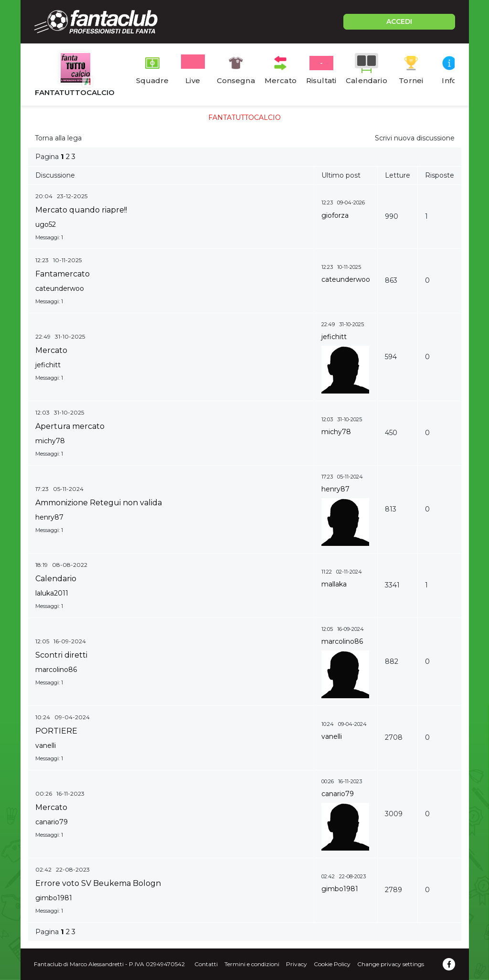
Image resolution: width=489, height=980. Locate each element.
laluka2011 (52, 593)
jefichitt (48, 365)
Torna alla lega (58, 138)
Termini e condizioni (252, 964)
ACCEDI (399, 21)
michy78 (50, 441)
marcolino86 (56, 670)
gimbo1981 (54, 898)
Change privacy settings (391, 964)
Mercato (51, 350)
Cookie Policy (332, 964)
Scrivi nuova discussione (415, 138)
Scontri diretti (61, 655)
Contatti (206, 964)
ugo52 (46, 224)
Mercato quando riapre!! (81, 210)
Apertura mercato (70, 426)
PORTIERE (56, 731)
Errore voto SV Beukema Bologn (98, 883)
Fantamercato (63, 274)
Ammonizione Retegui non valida (99, 503)
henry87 (49, 517)
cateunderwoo (60, 288)
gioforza (335, 215)
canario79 (52, 822)
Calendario (56, 579)
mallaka (334, 584)
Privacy (297, 964)
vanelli (46, 746)
